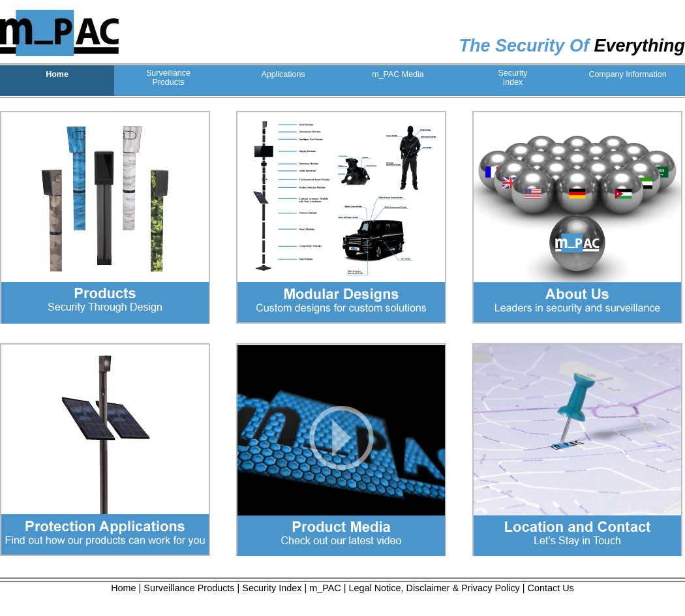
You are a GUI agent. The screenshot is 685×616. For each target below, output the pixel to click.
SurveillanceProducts (168, 78)
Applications (283, 74)
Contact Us (551, 588)
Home (57, 74)
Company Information (627, 74)
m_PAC (325, 588)
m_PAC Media (398, 74)
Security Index (272, 588)
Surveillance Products (189, 588)
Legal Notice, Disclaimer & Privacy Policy (434, 588)
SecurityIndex (512, 78)
